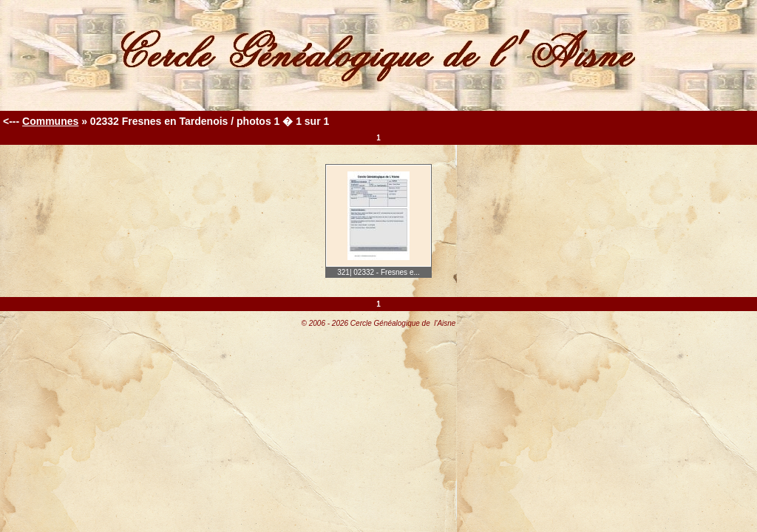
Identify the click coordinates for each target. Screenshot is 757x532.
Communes (50, 121)
